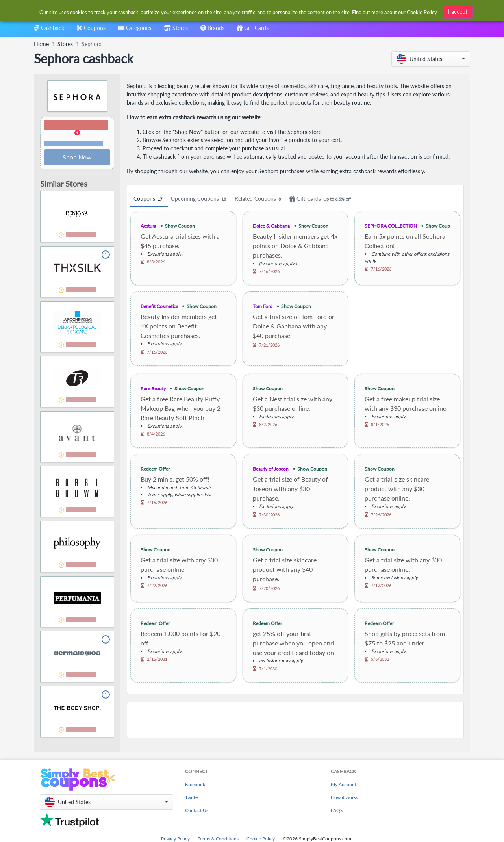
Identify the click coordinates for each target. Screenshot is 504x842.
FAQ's (337, 810)
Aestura (148, 226)
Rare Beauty (153, 389)
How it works (344, 797)
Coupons (149, 199)
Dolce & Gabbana (271, 226)
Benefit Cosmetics (159, 306)
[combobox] (239, 11)
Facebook (195, 784)
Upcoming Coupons (200, 199)
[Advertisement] (295, 720)
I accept (458, 10)
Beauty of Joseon (271, 469)
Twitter (192, 797)
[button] (431, 59)
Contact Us (197, 810)
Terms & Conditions (218, 839)
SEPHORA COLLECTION (391, 226)
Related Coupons (259, 199)
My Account (344, 784)
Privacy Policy (175, 839)
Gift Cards (321, 199)
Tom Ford (263, 306)
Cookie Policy (261, 839)
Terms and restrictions (74, 143)
